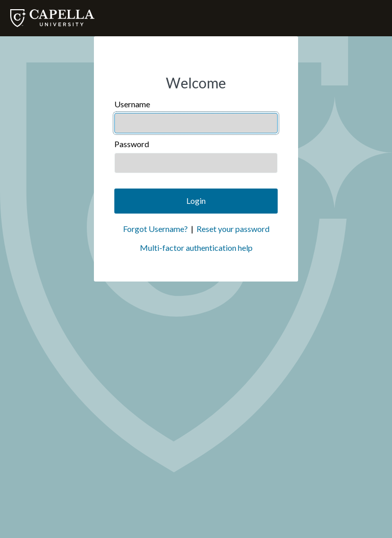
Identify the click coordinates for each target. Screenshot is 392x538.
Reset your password (233, 229)
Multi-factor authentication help (196, 248)
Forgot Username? (155, 229)
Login (196, 201)
